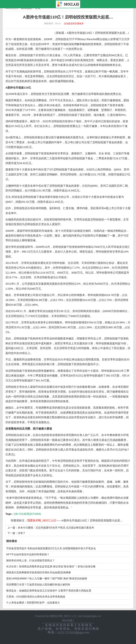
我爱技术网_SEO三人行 (42, 520)
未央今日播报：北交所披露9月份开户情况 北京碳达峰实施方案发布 (56, 528)
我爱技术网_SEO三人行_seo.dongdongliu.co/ (75, 616)
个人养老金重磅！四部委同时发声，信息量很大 (33, 603)
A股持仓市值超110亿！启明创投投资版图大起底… (92, 520)
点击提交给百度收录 (74, 23)
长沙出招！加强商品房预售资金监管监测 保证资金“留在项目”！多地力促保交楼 (51, 566)
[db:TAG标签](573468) (28, 514)
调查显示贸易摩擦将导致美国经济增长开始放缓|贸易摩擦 (39, 572)
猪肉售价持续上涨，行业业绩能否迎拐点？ (30, 560)
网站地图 (67, 620)
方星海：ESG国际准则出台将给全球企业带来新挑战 (36, 597)
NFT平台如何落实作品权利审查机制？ (28, 554)
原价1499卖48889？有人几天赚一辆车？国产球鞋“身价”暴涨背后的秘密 (47, 578)
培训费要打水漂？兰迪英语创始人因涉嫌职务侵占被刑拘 (38, 585)
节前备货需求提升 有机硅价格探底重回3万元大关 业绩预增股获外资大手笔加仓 (51, 548)
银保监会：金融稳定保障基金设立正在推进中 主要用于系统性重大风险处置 (49, 591)
